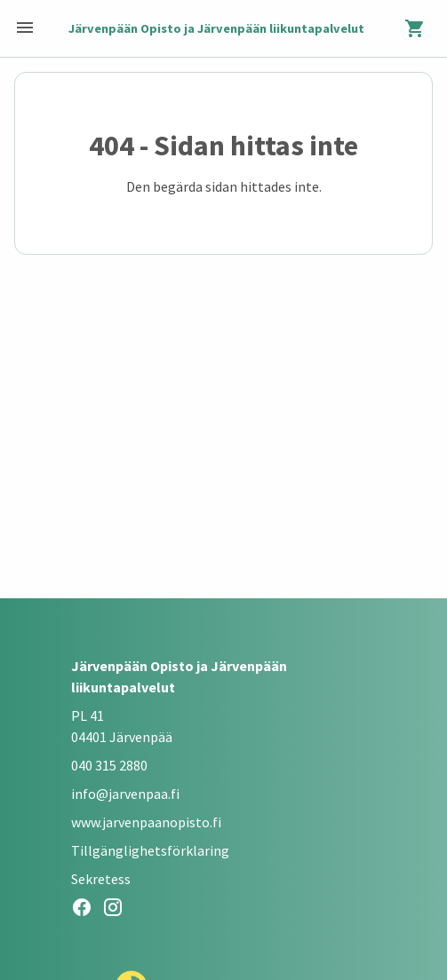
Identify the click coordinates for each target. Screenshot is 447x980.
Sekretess (101, 879)
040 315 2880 (109, 765)
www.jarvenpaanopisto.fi (146, 822)
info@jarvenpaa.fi (125, 794)
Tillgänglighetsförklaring (150, 850)
